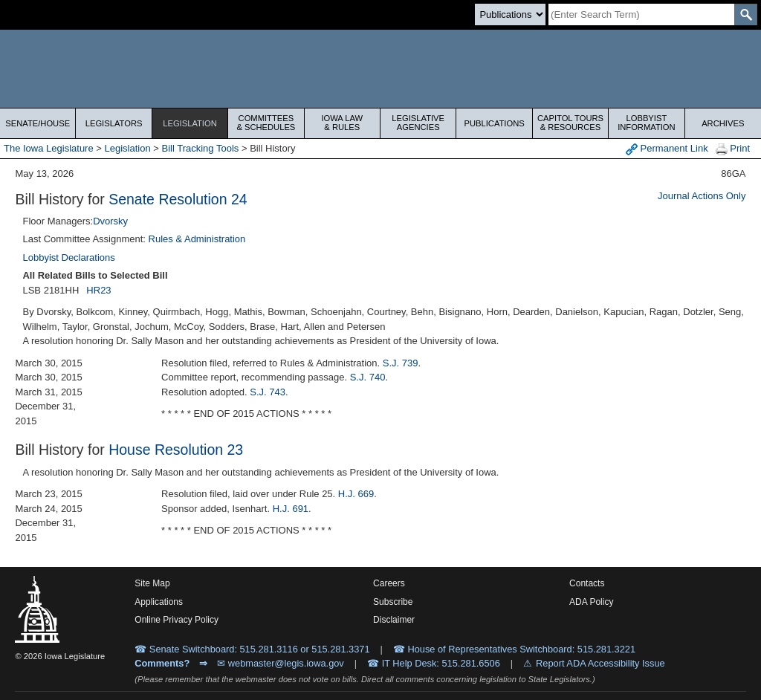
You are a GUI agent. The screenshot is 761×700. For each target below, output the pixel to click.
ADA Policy (591, 602)
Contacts (587, 583)
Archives (723, 123)
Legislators (114, 123)
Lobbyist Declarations (68, 257)
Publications (494, 123)
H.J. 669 (356, 494)
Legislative (418, 123)
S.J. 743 (268, 392)
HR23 (98, 290)
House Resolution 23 (176, 450)
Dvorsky (110, 221)
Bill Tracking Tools (201, 148)
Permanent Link (667, 149)
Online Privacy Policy (177, 620)
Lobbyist (646, 123)
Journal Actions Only (702, 196)
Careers (389, 583)
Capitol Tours (570, 123)
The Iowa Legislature (49, 148)
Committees (266, 123)
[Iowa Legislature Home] (380, 69)
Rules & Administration (197, 239)
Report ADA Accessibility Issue (600, 663)
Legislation (190, 123)
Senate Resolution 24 (178, 199)
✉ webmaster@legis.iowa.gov (281, 663)
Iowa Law (342, 123)
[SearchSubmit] (746, 14)
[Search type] (510, 14)
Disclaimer (394, 620)
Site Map (152, 583)
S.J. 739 (401, 363)
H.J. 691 (291, 509)
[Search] (641, 14)
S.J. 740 (368, 377)
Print (733, 149)
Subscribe (393, 602)
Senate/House (38, 123)
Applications (159, 602)
